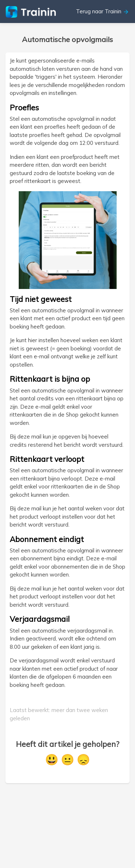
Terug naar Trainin (103, 12)
